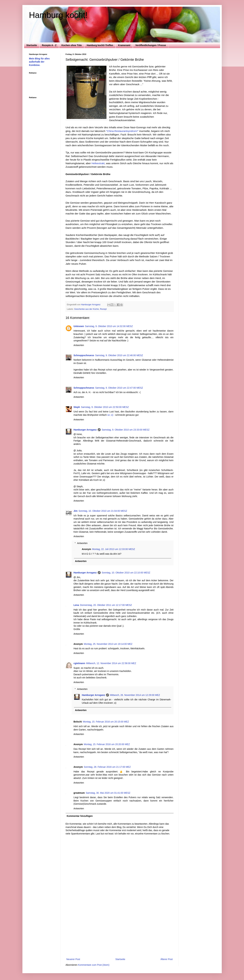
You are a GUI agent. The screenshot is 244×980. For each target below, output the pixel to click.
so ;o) (110, 415)
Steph (77, 407)
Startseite (32, 45)
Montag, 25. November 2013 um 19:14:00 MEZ (108, 644)
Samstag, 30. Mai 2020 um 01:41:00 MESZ (108, 793)
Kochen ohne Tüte (72, 45)
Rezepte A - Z (49, 45)
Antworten (79, 345)
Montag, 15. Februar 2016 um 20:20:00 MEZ (107, 744)
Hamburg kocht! (58, 15)
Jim (76, 511)
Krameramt (124, 45)
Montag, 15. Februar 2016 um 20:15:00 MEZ (106, 722)
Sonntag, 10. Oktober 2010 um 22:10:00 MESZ (126, 573)
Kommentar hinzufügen (80, 816)
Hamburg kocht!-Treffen (100, 45)
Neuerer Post (73, 959)
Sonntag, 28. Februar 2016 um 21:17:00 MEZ (107, 767)
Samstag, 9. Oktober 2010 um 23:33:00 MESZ (126, 430)
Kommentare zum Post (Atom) (94, 965)
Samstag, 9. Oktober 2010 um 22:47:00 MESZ (119, 388)
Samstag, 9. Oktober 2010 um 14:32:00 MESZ (109, 326)
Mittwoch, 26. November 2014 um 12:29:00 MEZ (135, 695)
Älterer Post (167, 959)
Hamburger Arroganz (85, 430)
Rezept (103, 309)
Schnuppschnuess (84, 355)
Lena (76, 605)
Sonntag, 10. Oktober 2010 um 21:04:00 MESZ (103, 511)
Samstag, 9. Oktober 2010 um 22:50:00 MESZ (105, 407)
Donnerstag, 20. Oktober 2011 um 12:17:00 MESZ (106, 605)
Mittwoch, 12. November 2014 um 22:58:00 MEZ (111, 663)
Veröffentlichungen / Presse (151, 45)
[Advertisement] (120, 932)
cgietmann (79, 663)
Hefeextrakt (98, 163)
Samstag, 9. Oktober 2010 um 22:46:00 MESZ (119, 355)
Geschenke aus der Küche (87, 309)
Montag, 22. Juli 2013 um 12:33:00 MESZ (114, 549)
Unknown (79, 326)
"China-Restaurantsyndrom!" (122, 131)
